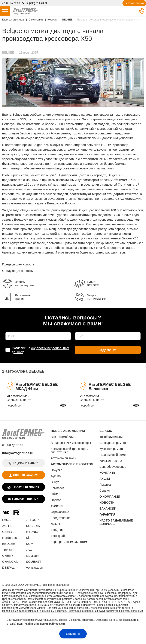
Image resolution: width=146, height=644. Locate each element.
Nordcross (9, 538)
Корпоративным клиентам (69, 542)
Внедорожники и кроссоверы (71, 443)
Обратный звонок (25, 487)
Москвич (32, 556)
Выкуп (55, 482)
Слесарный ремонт (113, 443)
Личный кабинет (25, 475)
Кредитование (61, 518)
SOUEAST (34, 562)
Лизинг (55, 524)
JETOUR (32, 520)
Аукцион (57, 476)
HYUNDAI (33, 532)
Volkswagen (34, 568)
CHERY (8, 556)
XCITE (7, 526)
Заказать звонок (134, 3)
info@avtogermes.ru (18, 453)
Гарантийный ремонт (114, 455)
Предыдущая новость (18, 264)
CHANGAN (10, 562)
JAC (29, 550)
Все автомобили (62, 437)
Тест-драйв (59, 536)
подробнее (14, 406)
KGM (30, 544)
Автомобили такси (63, 458)
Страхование (60, 512)
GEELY (7, 532)
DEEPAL (8, 568)
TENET (7, 550)
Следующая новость (17, 271)
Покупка (56, 470)
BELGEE (8, 52)
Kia (28, 538)
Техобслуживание (112, 437)
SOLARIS (33, 526)
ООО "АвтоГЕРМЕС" (30, 585)
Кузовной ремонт (111, 449)
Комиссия (57, 488)
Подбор (56, 500)
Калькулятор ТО (111, 461)
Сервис (105, 491)
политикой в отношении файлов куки (41, 624)
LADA (6, 520)
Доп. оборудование (113, 467)
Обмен (55, 494)
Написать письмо (25, 499)
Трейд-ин (57, 530)
